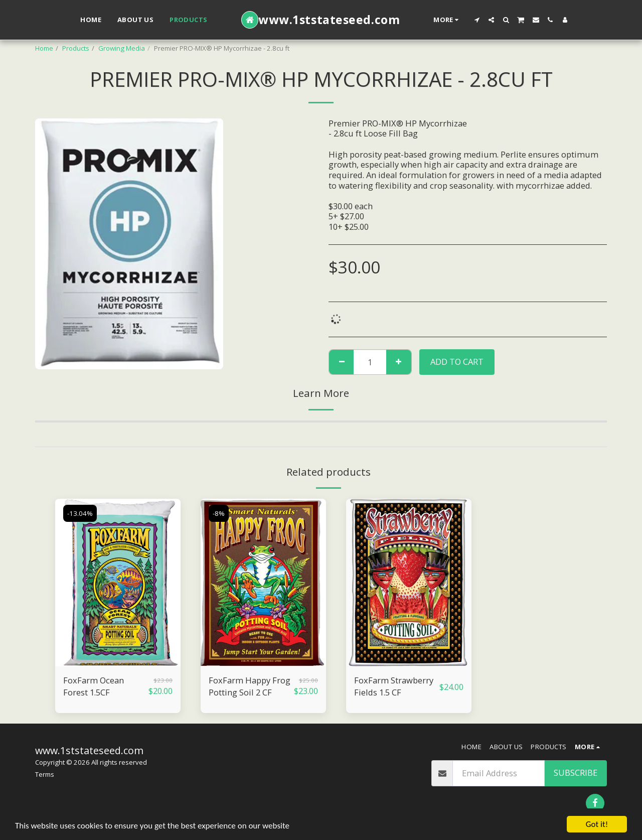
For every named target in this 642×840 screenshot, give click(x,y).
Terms (45, 774)
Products (76, 48)
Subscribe (576, 773)
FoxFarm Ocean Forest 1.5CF (94, 686)
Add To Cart (457, 362)
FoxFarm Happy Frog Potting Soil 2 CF (250, 686)
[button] (477, 20)
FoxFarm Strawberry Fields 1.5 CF (394, 686)
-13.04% (80, 513)
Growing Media (122, 48)
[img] (118, 582)
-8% (219, 513)
